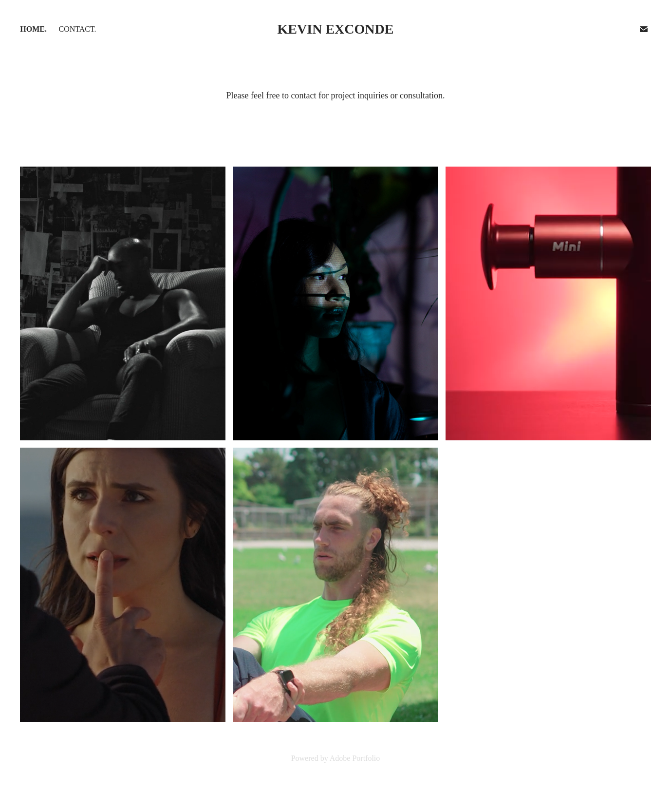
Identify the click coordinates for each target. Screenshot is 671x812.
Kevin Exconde (336, 29)
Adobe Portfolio (355, 758)
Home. (33, 29)
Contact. (77, 29)
